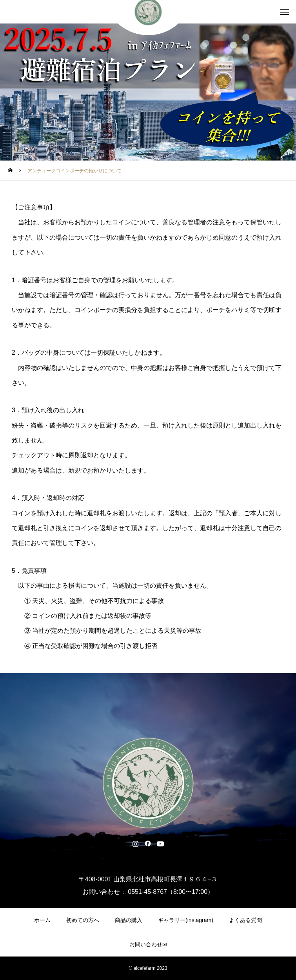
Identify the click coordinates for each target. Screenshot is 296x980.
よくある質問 (245, 920)
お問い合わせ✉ (148, 944)
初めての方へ (83, 920)
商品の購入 (129, 920)
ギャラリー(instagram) (186, 920)
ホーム (42, 920)
